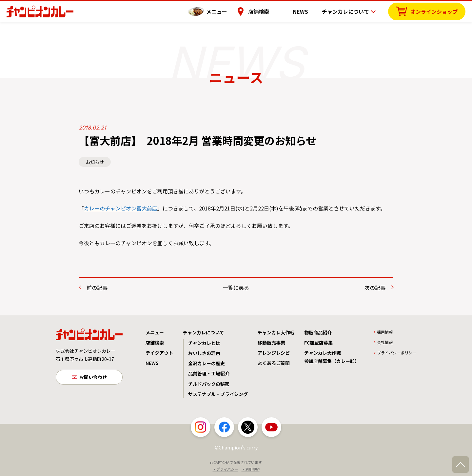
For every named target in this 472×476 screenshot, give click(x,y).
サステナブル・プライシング (218, 394)
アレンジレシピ (274, 353)
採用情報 (385, 332)
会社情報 (385, 342)
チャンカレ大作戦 (276, 332)
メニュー (225, 11)
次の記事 (375, 288)
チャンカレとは (204, 343)
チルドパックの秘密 (209, 384)
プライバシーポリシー (397, 353)
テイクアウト (159, 353)
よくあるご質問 (274, 363)
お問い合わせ (93, 378)
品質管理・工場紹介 (209, 373)
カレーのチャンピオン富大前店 (121, 208)
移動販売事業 (271, 343)
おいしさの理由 (204, 353)
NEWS (305, 11)
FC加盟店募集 (318, 343)
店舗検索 (266, 11)
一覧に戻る (236, 288)
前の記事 (97, 288)
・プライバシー (225, 469)
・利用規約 (251, 469)
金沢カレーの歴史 (206, 363)
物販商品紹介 (318, 332)
